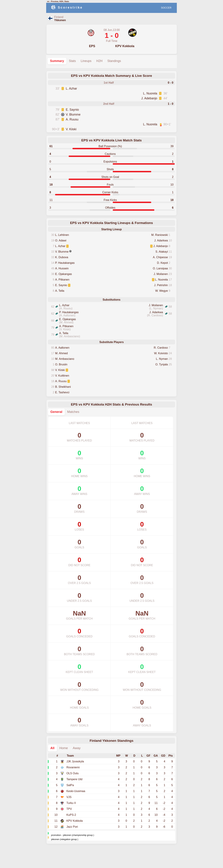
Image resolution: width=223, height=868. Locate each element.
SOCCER (166, 8)
